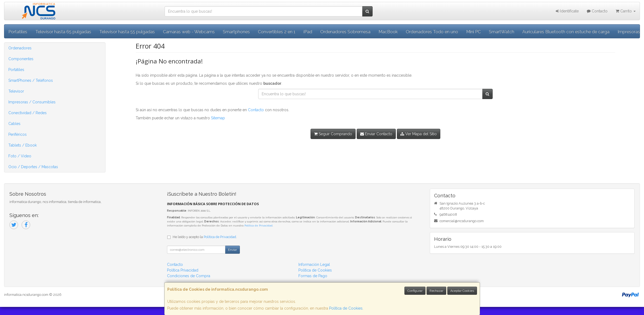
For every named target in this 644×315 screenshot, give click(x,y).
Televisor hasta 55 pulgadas (127, 32)
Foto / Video (20, 156)
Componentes (21, 59)
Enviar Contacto (376, 134)
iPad (308, 32)
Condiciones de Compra (189, 276)
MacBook (388, 32)
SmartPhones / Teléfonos (31, 80)
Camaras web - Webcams (189, 32)
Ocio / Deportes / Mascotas (33, 167)
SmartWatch (502, 32)
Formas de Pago (313, 276)
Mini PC (473, 32)
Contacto (597, 11)
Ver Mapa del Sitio (419, 134)
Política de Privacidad (258, 226)
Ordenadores (20, 48)
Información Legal (314, 265)
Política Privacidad (183, 270)
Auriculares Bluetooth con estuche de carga (566, 32)
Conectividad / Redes (28, 113)
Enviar (232, 250)
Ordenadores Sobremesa (345, 32)
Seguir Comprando (333, 134)
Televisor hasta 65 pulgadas (63, 32)
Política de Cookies (346, 308)
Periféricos (18, 134)
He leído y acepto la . (205, 237)
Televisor (16, 91)
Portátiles (16, 70)
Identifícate (567, 11)
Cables (14, 124)
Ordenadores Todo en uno (432, 32)
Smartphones (236, 32)
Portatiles (18, 32)
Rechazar (436, 291)
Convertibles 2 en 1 (277, 32)
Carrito (626, 11)
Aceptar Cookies (462, 291)
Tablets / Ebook (23, 145)
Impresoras (629, 32)
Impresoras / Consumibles (32, 102)
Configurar (415, 291)
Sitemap (218, 118)
